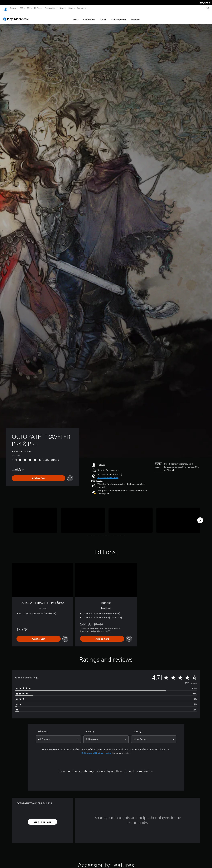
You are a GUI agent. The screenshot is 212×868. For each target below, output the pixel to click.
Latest (75, 17)
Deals (103, 17)
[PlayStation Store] (17, 16)
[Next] (200, 517)
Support (81, 8)
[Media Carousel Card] (35, 518)
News (62, 8)
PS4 (29, 8)
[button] (108, 475)
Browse (135, 17)
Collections (89, 17)
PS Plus (37, 8)
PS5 (22, 8)
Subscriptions (119, 17)
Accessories (50, 8)
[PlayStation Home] (5, 8)
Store (71, 8)
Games (13, 8)
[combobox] (58, 736)
